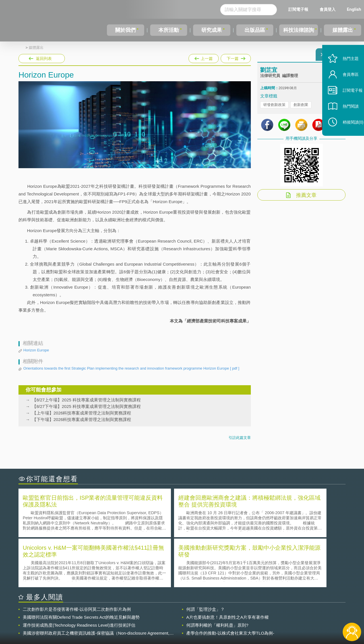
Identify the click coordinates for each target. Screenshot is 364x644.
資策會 (263, 613)
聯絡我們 (184, 621)
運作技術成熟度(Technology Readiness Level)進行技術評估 (79, 574)
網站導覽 (219, 621)
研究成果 (210, 30)
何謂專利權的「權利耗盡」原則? (217, 574)
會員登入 (328, 9)
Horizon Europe (36, 350)
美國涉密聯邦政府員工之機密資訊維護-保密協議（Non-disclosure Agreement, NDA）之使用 (96, 582)
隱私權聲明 (186, 613)
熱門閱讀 (345, 119)
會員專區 (345, 88)
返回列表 (44, 59)
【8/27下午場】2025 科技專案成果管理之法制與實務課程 (86, 406)
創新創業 (301, 108)
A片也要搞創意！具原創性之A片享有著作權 (227, 566)
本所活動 (167, 30)
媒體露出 (343, 30)
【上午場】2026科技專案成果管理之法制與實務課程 (82, 413)
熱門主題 (345, 72)
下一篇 (235, 57)
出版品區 (253, 30)
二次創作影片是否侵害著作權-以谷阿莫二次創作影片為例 (77, 558)
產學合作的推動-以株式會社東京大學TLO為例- (230, 582)
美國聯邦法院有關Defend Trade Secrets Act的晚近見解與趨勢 (81, 566)
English (354, 9)
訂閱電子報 (298, 9)
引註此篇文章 (240, 438)
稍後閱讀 (347, 135)
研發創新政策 (274, 108)
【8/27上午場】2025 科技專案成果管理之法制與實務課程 (86, 400)
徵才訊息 (219, 613)
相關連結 (296, 613)
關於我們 (125, 30)
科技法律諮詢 (298, 30)
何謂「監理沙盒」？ (205, 558)
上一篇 (204, 57)
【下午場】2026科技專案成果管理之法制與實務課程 (82, 419)
